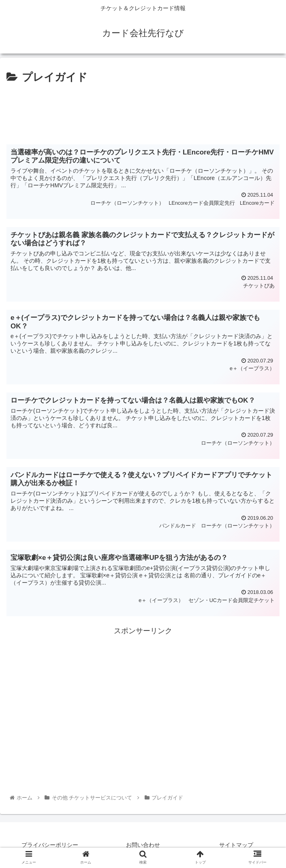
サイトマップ (236, 845)
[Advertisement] (143, 111)
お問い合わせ (143, 845)
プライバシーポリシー (50, 845)
